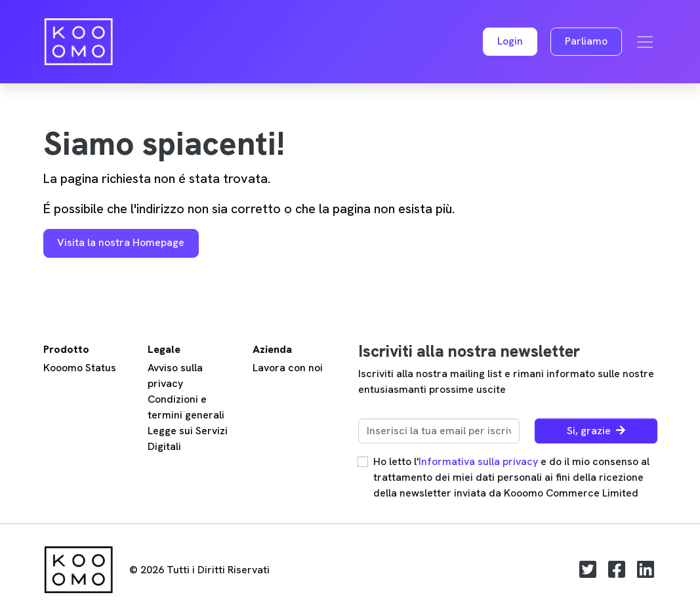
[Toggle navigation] (645, 42)
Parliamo (586, 41)
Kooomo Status (80, 368)
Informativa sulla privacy (478, 461)
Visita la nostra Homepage (121, 242)
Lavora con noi (288, 368)
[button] (510, 42)
